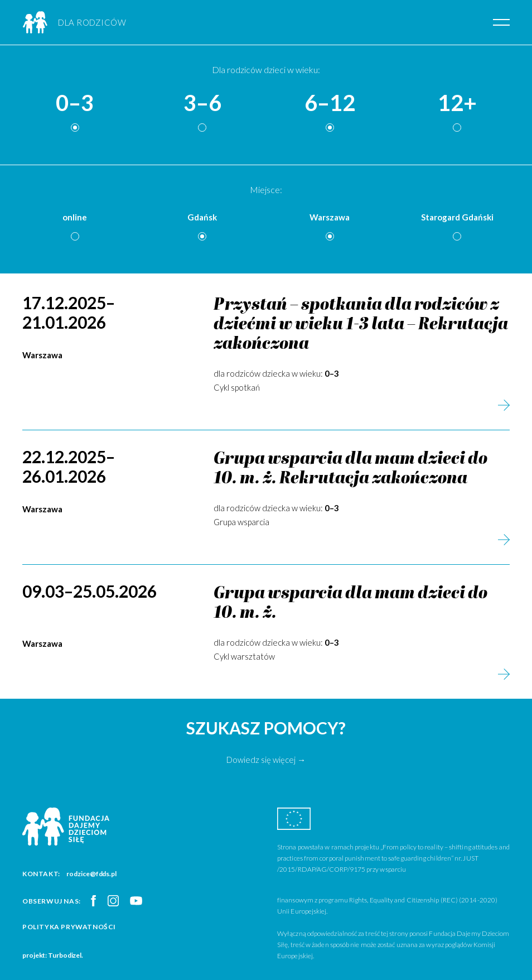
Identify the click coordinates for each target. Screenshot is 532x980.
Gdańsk (202, 217)
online (75, 217)
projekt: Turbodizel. (53, 955)
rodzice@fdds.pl (91, 874)
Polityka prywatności (69, 927)
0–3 (75, 103)
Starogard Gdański (457, 217)
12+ (457, 103)
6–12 (330, 103)
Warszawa (330, 217)
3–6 (202, 103)
